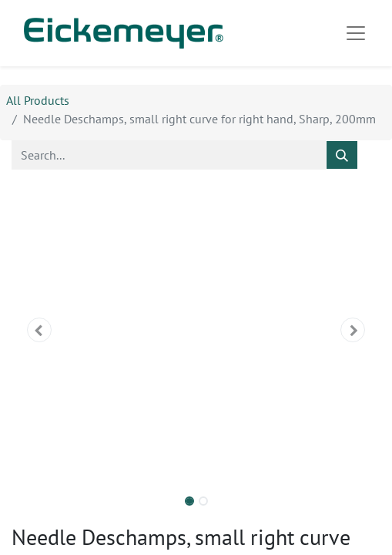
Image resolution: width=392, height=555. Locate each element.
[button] (39, 330)
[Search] (342, 155)
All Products (38, 100)
